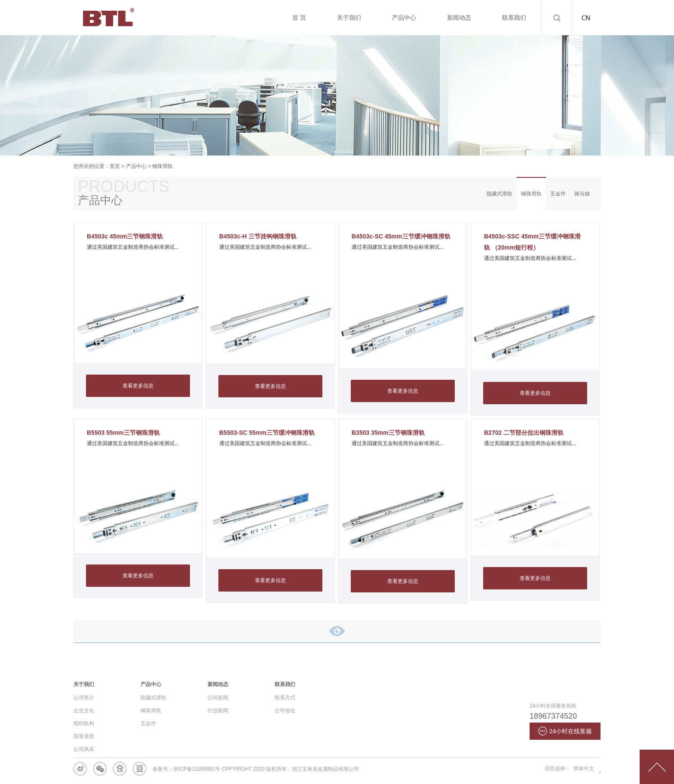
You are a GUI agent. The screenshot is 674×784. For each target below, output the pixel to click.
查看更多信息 (138, 386)
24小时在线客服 (565, 731)
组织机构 (84, 723)
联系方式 (285, 698)
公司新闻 (218, 698)
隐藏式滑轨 (499, 194)
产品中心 (136, 166)
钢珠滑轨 (162, 166)
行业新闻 (218, 711)
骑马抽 (582, 194)
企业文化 (84, 711)
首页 (115, 166)
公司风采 (84, 749)
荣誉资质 (84, 736)
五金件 (558, 194)
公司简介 (84, 698)
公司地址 (285, 711)
